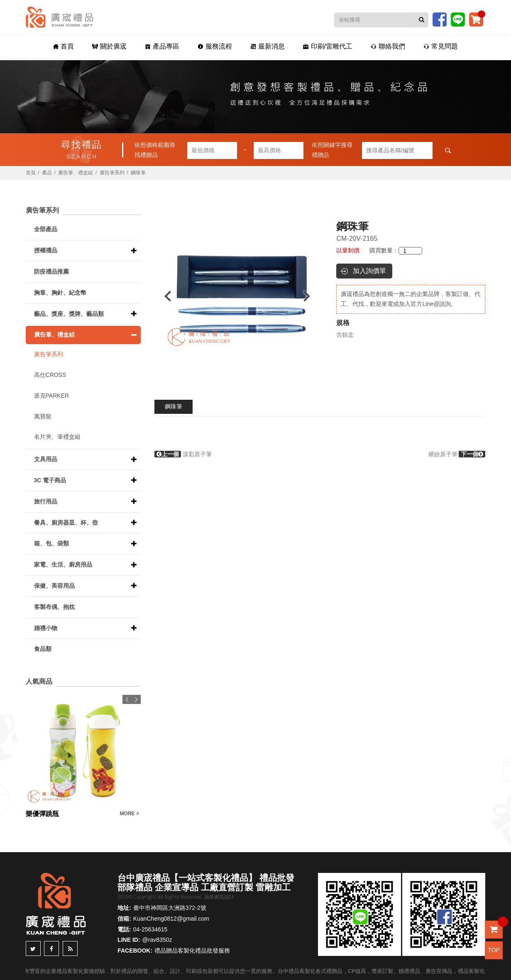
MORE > (130, 814)
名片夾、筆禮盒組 (57, 437)
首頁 (64, 46)
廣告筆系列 (112, 173)
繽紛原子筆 (457, 454)
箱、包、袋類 (51, 543)
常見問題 (441, 46)
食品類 (43, 649)
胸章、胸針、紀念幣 (60, 293)
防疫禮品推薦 (51, 271)
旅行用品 (46, 501)
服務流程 (215, 46)
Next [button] (311, 296)
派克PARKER (52, 396)
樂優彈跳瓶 (42, 814)
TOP (494, 950)
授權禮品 (46, 250)
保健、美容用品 (54, 586)
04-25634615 (150, 929)
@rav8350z (157, 940)
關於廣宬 (109, 46)
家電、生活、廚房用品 (63, 565)
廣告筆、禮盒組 (76, 173)
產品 (47, 173)
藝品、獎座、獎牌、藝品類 (69, 314)
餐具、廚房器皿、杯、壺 (66, 523)
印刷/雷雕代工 (328, 46)
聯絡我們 (388, 46)
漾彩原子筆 (183, 454)
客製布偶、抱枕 (54, 607)
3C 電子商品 (50, 480)
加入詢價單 (369, 271)
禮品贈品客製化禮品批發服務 (192, 951)
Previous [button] (164, 296)
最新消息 (268, 46)
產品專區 (162, 46)
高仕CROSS (50, 375)
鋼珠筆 (174, 406)
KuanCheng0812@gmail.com (171, 919)
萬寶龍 (43, 416)
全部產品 (46, 229)
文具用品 (46, 459)
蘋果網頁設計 (219, 897)
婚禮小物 (46, 628)
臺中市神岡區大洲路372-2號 (170, 908)
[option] (237, 296)
